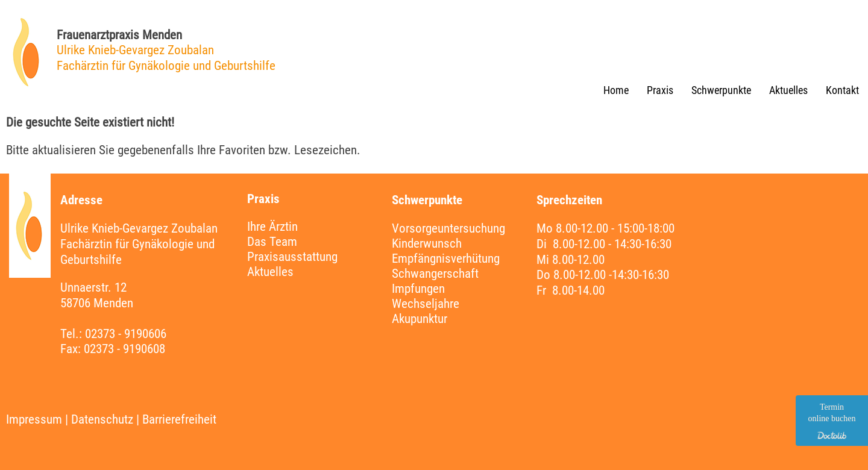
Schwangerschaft (435, 274)
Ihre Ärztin (272, 227)
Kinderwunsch (427, 243)
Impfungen (418, 289)
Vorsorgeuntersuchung (448, 228)
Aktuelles (788, 90)
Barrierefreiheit (179, 419)
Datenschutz (102, 419)
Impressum (34, 419)
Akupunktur (420, 319)
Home (616, 90)
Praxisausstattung (292, 257)
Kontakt (842, 90)
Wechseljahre (426, 304)
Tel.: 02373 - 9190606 (113, 334)
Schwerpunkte (721, 90)
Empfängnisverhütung (446, 258)
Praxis (660, 90)
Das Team (272, 242)
